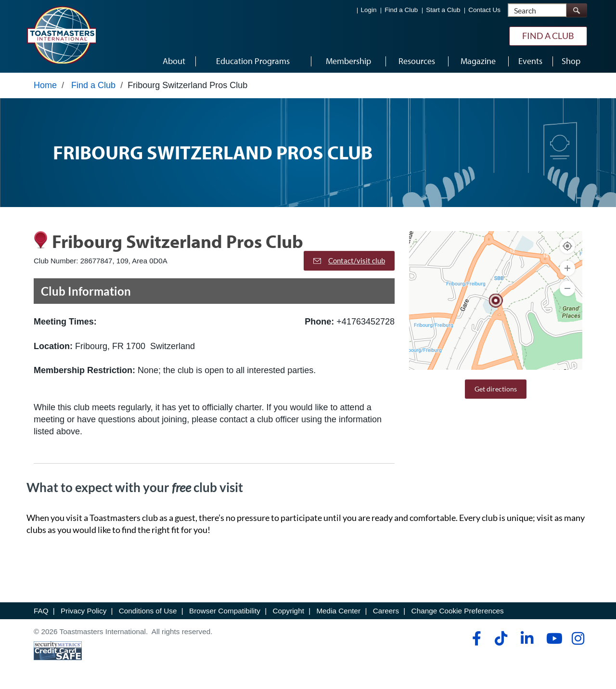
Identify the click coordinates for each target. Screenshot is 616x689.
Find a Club (401, 10)
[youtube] (552, 638)
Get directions (496, 389)
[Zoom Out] (567, 288)
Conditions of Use (148, 611)
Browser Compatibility (225, 611)
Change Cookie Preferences (458, 611)
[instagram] (578, 638)
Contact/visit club (349, 260)
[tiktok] (501, 638)
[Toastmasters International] (61, 35)
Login (369, 10)
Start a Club (443, 10)
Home (45, 85)
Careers (386, 611)
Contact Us (484, 10)
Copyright (288, 611)
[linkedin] (527, 638)
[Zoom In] (567, 268)
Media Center (338, 611)
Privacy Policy (83, 611)
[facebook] (475, 638)
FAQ (41, 611)
